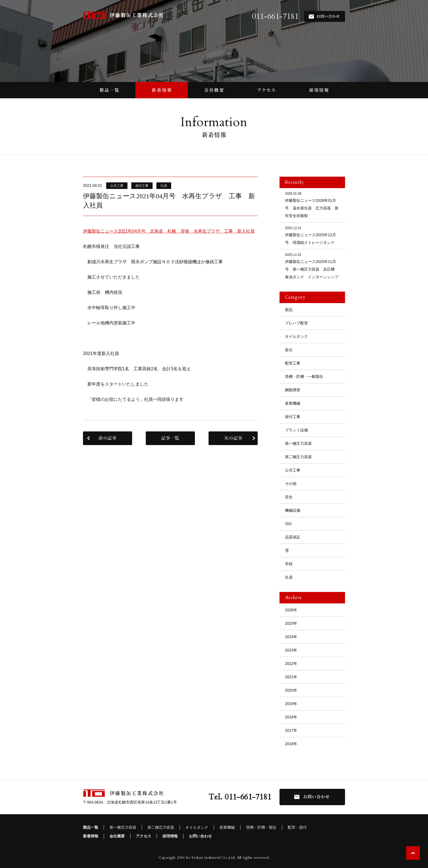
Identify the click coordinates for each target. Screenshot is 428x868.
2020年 (291, 690)
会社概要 (117, 836)
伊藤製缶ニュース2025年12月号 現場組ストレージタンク (312, 235)
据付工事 (293, 417)
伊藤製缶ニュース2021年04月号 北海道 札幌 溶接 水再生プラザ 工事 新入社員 (169, 231)
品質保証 (293, 537)
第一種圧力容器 (298, 443)
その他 (291, 484)
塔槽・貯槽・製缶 (261, 827)
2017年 (291, 730)
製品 (289, 310)
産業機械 (293, 403)
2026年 (291, 610)
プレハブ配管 (296, 323)
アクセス (144, 836)
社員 (289, 577)
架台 (289, 350)
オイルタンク (296, 336)
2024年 (291, 637)
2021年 (291, 677)
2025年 (291, 623)
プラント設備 (296, 430)
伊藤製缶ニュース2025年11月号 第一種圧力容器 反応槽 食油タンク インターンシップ (312, 266)
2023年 (291, 650)
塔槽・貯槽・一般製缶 (304, 377)
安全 (289, 497)
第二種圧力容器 (298, 457)
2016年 (291, 744)
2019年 (291, 704)
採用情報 (170, 836)
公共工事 (293, 470)
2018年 (291, 717)
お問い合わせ (200, 836)
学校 (289, 564)
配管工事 (293, 363)
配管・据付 (297, 827)
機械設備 (293, 510)
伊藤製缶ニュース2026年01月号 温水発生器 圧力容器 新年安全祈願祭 (312, 204)
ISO (288, 524)
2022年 (291, 663)
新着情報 (91, 836)
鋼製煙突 (293, 390)
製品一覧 (91, 827)
